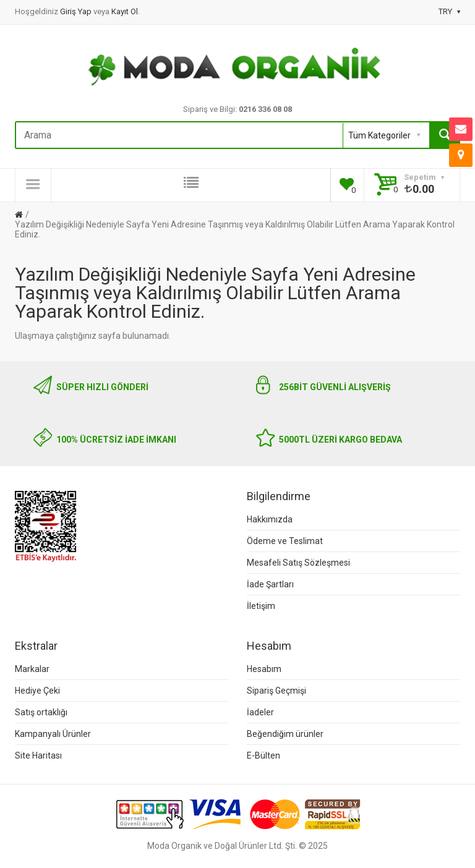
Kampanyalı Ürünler (53, 734)
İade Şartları (270, 584)
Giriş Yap (77, 11)
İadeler (260, 712)
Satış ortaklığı (41, 712)
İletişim (261, 606)
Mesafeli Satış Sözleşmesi (298, 563)
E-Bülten (263, 755)
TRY (449, 11)
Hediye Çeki (37, 691)
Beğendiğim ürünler (285, 734)
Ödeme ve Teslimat (285, 541)
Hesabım (264, 669)
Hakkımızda (270, 519)
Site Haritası (38, 755)
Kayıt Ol (125, 11)
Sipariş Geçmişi (276, 691)
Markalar (32, 669)
